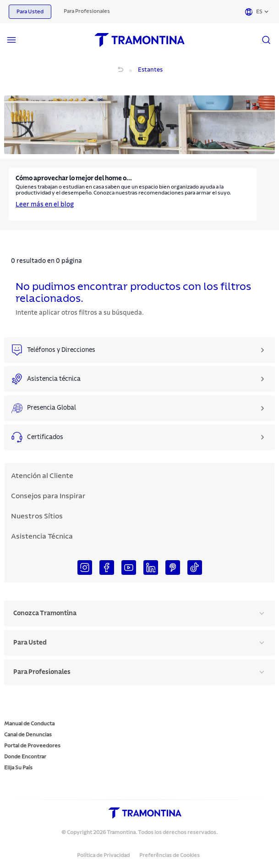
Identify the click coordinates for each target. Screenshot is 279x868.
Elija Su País (18, 768)
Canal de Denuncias (28, 734)
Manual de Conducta (29, 723)
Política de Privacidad (103, 855)
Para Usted (30, 11)
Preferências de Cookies (170, 855)
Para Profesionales (87, 11)
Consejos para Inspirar (48, 496)
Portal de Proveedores (32, 746)
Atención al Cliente (42, 476)
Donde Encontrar (25, 757)
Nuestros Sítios (37, 516)
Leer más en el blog (45, 205)
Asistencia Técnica (42, 536)
